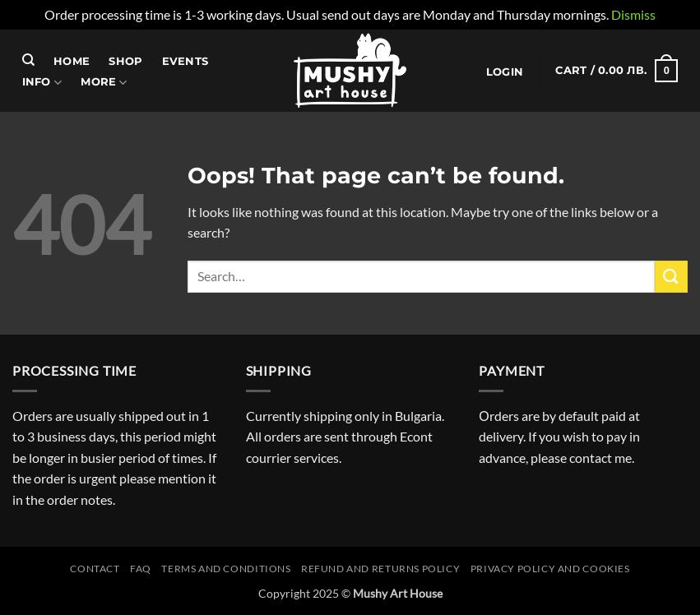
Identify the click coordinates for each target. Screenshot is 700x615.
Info (42, 83)
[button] (504, 72)
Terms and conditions (226, 569)
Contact (95, 569)
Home (72, 61)
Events (185, 61)
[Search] (28, 60)
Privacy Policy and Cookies (550, 569)
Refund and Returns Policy (380, 569)
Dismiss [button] (633, 14)
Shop (125, 61)
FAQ (141, 569)
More (104, 83)
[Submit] (671, 277)
